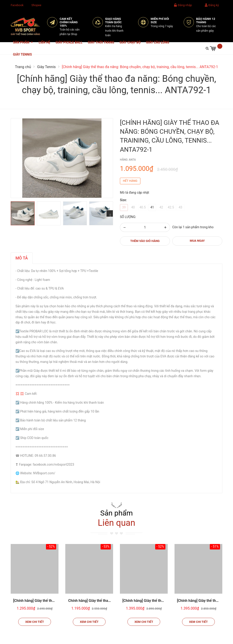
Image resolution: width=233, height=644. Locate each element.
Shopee (36, 5)
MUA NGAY (197, 241)
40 (133, 207)
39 (124, 207)
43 (180, 207)
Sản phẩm (23, 45)
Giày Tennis (22, 54)
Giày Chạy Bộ (130, 42)
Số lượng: (128, 217)
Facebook (17, 5)
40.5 (143, 207)
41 (152, 207)
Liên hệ (44, 42)
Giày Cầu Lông (158, 42)
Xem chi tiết (35, 622)
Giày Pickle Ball (69, 42)
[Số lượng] (145, 227)
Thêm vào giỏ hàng (145, 241)
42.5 (171, 207)
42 (161, 207)
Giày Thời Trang (101, 42)
